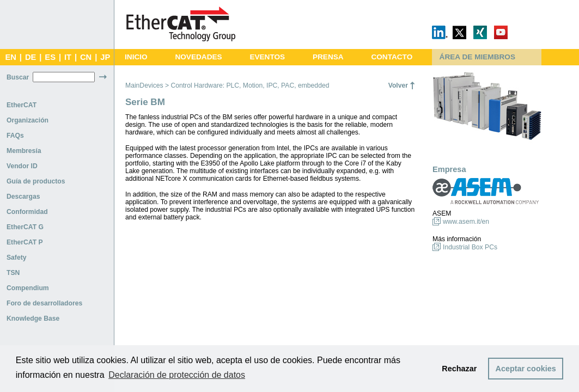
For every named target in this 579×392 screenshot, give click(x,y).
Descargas (23, 197)
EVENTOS (267, 57)
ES (50, 57)
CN (86, 57)
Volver (398, 85)
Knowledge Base (33, 318)
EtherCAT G (25, 227)
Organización (28, 120)
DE (31, 57)
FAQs (15, 136)
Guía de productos (36, 181)
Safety (17, 258)
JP (105, 57)
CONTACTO (392, 57)
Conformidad (27, 212)
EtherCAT (22, 105)
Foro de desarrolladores (44, 303)
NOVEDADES (198, 57)
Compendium (28, 288)
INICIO (136, 57)
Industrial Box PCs (470, 247)
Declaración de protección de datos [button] (177, 375)
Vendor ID (22, 166)
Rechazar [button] (459, 369)
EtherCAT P (25, 242)
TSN (13, 273)
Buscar (18, 77)
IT (68, 57)
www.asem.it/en (466, 222)
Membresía (24, 151)
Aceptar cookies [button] (526, 369)
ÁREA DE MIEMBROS (477, 57)
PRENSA (328, 57)
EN (10, 57)
